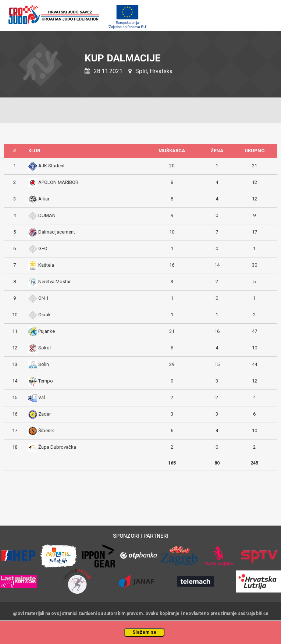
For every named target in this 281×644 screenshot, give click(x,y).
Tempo (46, 381)
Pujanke (47, 331)
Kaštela (46, 265)
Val (42, 397)
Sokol (45, 348)
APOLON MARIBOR (58, 182)
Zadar (45, 414)
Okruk (45, 315)
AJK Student (51, 166)
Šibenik (46, 430)
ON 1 (43, 298)
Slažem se (144, 632)
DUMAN (47, 215)
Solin (44, 364)
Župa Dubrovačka (57, 447)
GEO (43, 248)
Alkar (44, 199)
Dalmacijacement (57, 232)
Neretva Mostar (54, 282)
